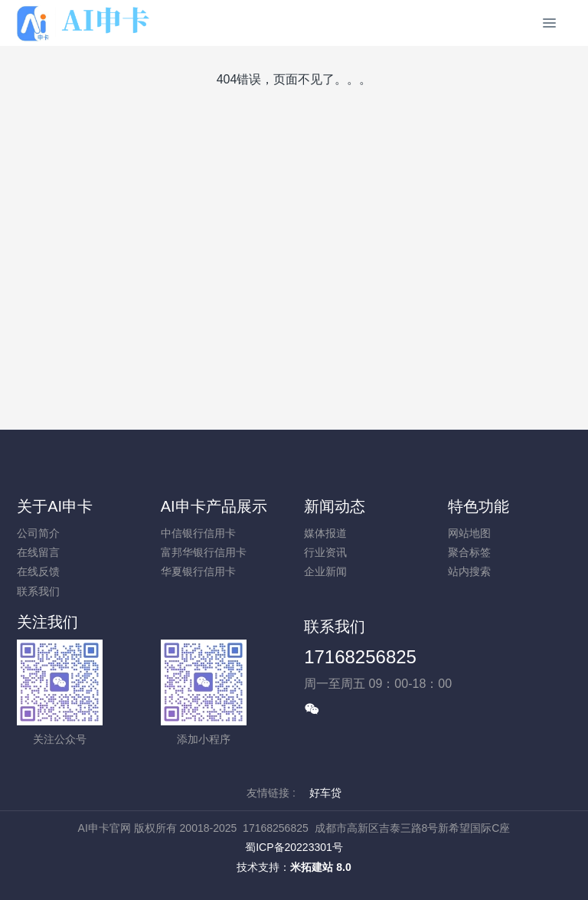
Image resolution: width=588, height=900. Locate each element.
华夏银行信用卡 (198, 571)
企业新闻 (325, 571)
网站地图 (469, 533)
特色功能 (479, 506)
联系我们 (38, 591)
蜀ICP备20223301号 (294, 847)
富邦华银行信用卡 (204, 552)
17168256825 (360, 657)
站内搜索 (469, 571)
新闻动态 (335, 506)
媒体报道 (325, 533)
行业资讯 (325, 552)
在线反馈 (38, 571)
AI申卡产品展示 (214, 506)
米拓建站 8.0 (320, 867)
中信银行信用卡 (198, 533)
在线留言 (38, 552)
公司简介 (38, 533)
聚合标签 (469, 552)
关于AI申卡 (55, 506)
